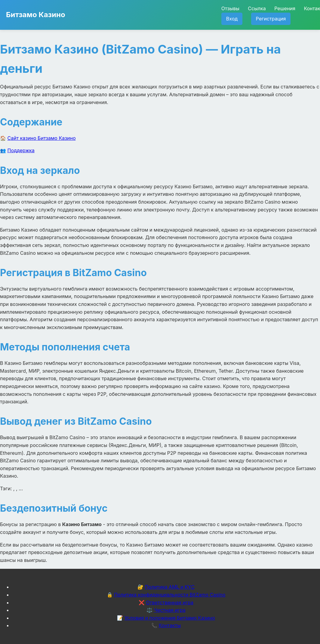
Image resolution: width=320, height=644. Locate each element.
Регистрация (271, 19)
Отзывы (230, 8)
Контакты (170, 625)
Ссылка (257, 8)
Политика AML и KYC (170, 587)
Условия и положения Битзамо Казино (170, 618)
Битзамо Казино (36, 15)
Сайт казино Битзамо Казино (42, 138)
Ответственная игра (170, 602)
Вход (232, 19)
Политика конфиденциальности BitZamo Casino (170, 595)
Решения (285, 8)
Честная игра (170, 610)
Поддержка (21, 150)
